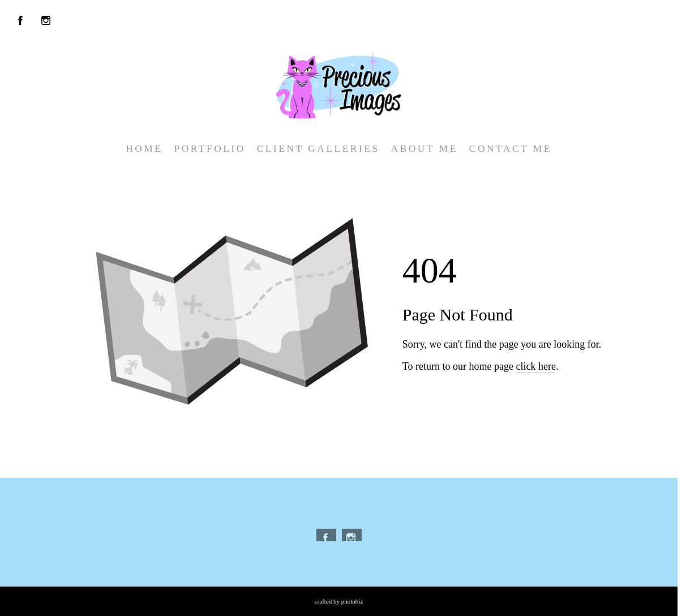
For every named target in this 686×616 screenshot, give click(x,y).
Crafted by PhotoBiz (339, 601)
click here (535, 366)
